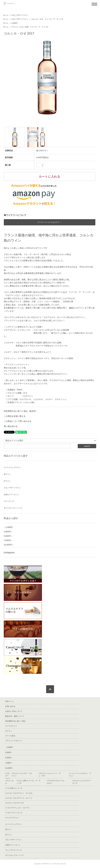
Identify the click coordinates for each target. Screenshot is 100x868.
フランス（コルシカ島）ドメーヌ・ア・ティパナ (30, 27)
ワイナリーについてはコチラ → (49, 222)
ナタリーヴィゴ (82, 782)
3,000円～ (15, 23)
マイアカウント (11, 726)
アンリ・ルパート (19, 798)
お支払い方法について (14, 711)
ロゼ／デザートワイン (20, 15)
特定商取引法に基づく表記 (15, 721)
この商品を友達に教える (15, 416)
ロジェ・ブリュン (80, 775)
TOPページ (9, 701)
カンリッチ (14, 788)
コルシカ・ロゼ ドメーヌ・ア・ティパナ (47, 19)
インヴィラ (14, 813)
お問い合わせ (10, 706)
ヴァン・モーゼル (19, 793)
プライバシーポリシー (14, 741)
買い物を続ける (11, 426)
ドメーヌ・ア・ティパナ (28, 782)
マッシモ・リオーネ (17, 808)
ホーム (6, 15)
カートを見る (10, 736)
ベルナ (15, 803)
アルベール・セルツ (56, 782)
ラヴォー (12, 818)
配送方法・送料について (15, 716)
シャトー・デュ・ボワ (50, 775)
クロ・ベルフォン (22, 775)
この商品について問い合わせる (18, 421)
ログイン (9, 731)
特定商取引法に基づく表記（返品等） (21, 411)
